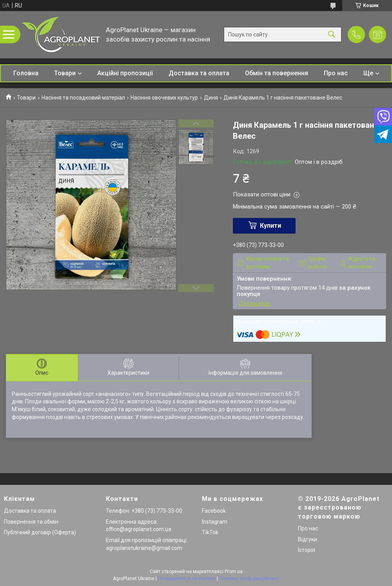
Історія (307, 550)
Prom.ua (234, 571)
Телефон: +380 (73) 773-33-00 (144, 511)
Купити (270, 226)
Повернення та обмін (31, 522)
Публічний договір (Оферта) (40, 532)
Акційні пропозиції (125, 73)
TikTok (210, 532)
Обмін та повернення (277, 73)
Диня (211, 98)
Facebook (214, 511)
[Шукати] (332, 35)
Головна (26, 73)
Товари (65, 73)
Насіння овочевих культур (164, 98)
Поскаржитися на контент (187, 579)
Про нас (336, 73)
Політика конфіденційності (249, 579)
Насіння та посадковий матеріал (83, 98)
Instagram (215, 522)
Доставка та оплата (199, 73)
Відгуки (308, 539)
